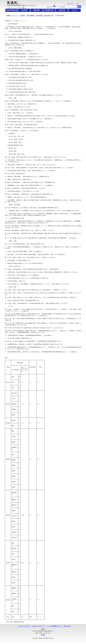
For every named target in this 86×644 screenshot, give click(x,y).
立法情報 (22, 16)
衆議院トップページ (12, 16)
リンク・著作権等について (54, 626)
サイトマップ (70, 3)
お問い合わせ (67, 626)
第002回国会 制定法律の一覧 (45, 16)
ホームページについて (25, 626)
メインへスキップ (31, 5)
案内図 (43, 635)
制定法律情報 (31, 16)
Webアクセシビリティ (39, 626)
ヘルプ (77, 3)
